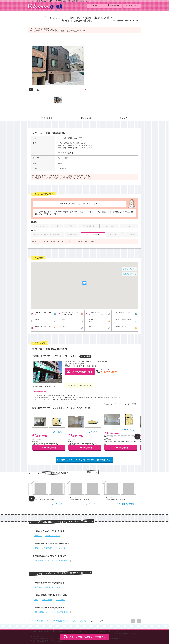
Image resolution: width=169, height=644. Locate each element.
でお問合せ (49, 448)
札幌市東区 (83, 621)
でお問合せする (80, 371)
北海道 (75, 621)
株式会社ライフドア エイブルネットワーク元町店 (120, 404)
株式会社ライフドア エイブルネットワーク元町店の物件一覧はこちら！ (84, 460)
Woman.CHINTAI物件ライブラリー (59, 621)
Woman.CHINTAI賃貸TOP (37, 621)
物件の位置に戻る (129, 269)
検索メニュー (132, 6)
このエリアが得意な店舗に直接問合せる (85, 637)
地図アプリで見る (129, 274)
